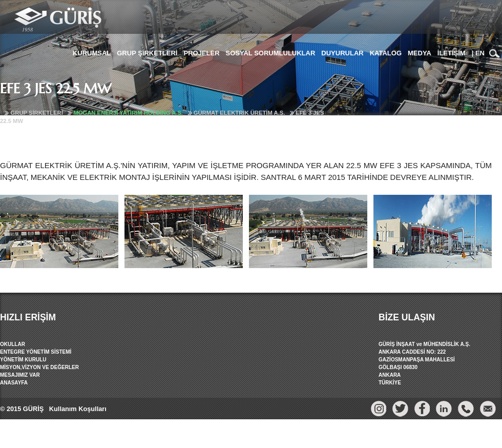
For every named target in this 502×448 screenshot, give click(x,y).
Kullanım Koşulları (77, 409)
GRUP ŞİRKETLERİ (37, 113)
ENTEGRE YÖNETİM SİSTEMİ (36, 352)
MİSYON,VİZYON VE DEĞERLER (39, 367)
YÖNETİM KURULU (23, 360)
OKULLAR (13, 344)
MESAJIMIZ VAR (20, 375)
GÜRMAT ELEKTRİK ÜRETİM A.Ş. (239, 113)
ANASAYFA (14, 383)
